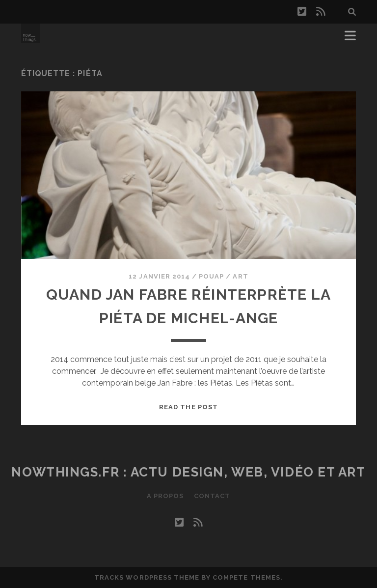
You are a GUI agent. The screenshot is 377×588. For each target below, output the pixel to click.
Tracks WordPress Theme (147, 577)
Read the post (188, 407)
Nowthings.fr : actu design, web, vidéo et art (188, 472)
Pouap (211, 276)
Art (240, 276)
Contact (212, 496)
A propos (165, 496)
